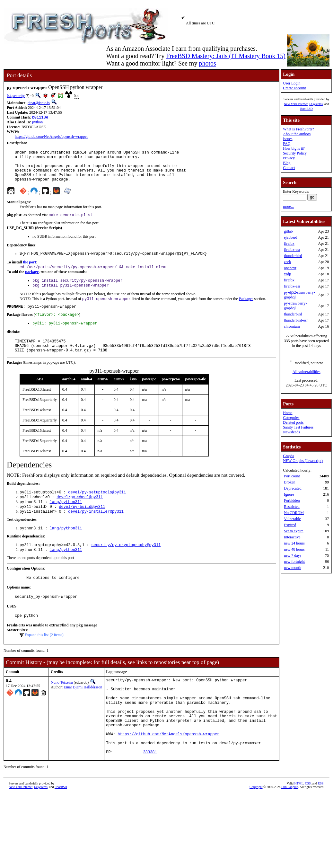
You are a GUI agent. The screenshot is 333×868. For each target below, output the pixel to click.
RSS (321, 824)
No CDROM (294, 513)
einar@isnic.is (39, 103)
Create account (294, 88)
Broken (289, 482)
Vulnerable (292, 519)
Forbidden (292, 500)
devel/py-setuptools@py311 (97, 509)
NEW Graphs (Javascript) (303, 461)
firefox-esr (292, 250)
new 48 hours (294, 549)
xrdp (287, 274)
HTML (299, 824)
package (32, 281)
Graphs (289, 456)
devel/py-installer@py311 (96, 531)
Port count (292, 476)
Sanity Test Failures (298, 427)
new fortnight (294, 562)
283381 (150, 793)
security (19, 96)
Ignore (289, 494)
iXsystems (316, 104)
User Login (292, 83)
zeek (287, 262)
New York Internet (296, 104)
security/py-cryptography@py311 (126, 566)
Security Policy (295, 153)
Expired (290, 525)
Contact (289, 168)
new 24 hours (294, 543)
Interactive (292, 537)
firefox (289, 244)
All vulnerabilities (307, 372)
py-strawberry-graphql (295, 306)
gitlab (288, 231)
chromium (292, 326)
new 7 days (293, 555)
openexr (290, 268)
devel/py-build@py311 (82, 526)
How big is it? (294, 148)
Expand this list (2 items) (44, 660)
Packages (246, 310)
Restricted (292, 507)
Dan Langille (290, 828)
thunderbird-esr (296, 320)
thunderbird (293, 256)
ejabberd (290, 237)
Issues (288, 139)
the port (29, 271)
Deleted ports (293, 422)
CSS (308, 824)
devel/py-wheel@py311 (80, 515)
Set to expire (294, 531)
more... (288, 207)
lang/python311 (66, 520)
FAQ (287, 144)
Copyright (256, 828)
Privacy (289, 158)
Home (288, 413)
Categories (291, 418)
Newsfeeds (291, 432)
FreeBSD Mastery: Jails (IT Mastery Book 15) (226, 56)
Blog (287, 163)
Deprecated (293, 488)
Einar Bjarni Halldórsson (83, 712)
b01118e (40, 118)
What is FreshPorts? (298, 129)
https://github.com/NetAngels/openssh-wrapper (51, 137)
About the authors (297, 134)
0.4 (9, 96)
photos (207, 63)
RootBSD (307, 109)
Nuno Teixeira (62, 707)
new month (293, 568)
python (37, 123)
